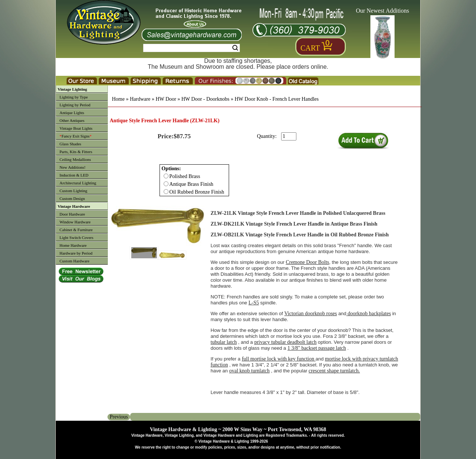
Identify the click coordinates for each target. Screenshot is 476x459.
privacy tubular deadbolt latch (286, 342)
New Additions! (73, 167)
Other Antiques (72, 120)
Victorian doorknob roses (311, 313)
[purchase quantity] (289, 136)
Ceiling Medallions (75, 159)
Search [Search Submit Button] (235, 48)
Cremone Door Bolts (307, 262)
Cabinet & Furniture (76, 230)
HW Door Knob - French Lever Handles (277, 99)
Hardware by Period (76, 253)
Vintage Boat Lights (76, 128)
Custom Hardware (74, 261)
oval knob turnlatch (249, 371)
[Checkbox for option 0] (166, 176)
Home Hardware (73, 245)
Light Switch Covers (76, 237)
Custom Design (72, 198)
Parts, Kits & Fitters (76, 152)
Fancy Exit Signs (75, 136)
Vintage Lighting (72, 89)
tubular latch (223, 342)
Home (118, 99)
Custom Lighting (73, 191)
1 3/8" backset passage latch (317, 348)
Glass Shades (70, 144)
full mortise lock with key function (279, 359)
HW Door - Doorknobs (205, 99)
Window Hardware (75, 222)
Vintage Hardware (74, 206)
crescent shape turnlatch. (334, 371)
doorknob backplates (369, 313)
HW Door (166, 99)
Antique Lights (72, 113)
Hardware (140, 99)
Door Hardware (72, 214)
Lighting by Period (75, 105)
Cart (310, 48)
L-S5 (254, 303)
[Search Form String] (192, 48)
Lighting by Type (74, 97)
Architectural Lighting (78, 183)
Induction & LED (74, 175)
